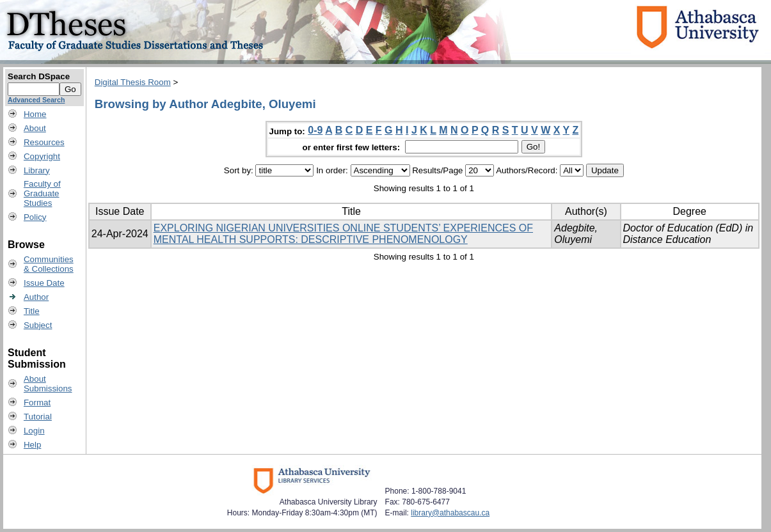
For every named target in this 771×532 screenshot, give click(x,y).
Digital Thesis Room (133, 82)
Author (36, 297)
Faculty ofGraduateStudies (42, 193)
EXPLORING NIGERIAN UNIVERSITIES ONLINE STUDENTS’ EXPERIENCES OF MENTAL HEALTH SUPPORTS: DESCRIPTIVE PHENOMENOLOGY (343, 234)
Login (34, 431)
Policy (35, 217)
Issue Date (44, 283)
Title (32, 311)
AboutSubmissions (48, 384)
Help (32, 445)
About (35, 128)
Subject (38, 325)
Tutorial (38, 417)
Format (37, 403)
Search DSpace (39, 76)
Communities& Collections (49, 264)
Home (35, 114)
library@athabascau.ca (450, 513)
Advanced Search (36, 100)
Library (37, 170)
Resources (44, 142)
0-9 (315, 130)
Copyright (42, 156)
